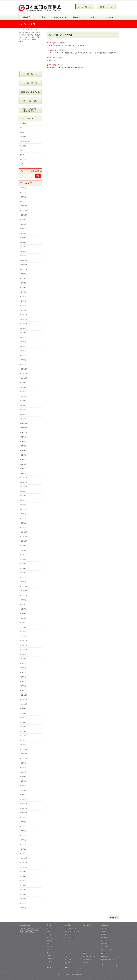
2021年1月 (23, 473)
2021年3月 (23, 464)
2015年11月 (24, 754)
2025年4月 (23, 242)
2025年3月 (23, 247)
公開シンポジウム (70, 928)
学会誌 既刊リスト (106, 931)
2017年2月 (23, 686)
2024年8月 (23, 278)
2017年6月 (23, 668)
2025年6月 (23, 233)
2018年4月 (23, 623)
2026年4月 (23, 188)
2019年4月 (23, 568)
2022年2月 (23, 414)
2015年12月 (24, 749)
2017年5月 (23, 672)
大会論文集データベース (72, 963)
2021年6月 (23, 450)
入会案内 (23, 146)
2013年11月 (24, 863)
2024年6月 (23, 288)
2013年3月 (23, 899)
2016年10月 (24, 704)
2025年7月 (23, 229)
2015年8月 (23, 768)
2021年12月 (24, 423)
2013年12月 (24, 858)
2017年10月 (24, 650)
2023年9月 (23, 328)
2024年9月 (23, 274)
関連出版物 (104, 956)
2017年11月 (24, 645)
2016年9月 (23, 709)
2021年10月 (24, 432)
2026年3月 (23, 192)
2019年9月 (23, 546)
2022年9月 (23, 383)
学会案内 (23, 123)
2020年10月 (24, 487)
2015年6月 (23, 777)
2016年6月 (23, 722)
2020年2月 (23, 523)
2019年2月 (23, 577)
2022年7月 (23, 392)
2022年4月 (23, 405)
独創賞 (50, 962)
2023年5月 (23, 346)
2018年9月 (23, 600)
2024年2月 (23, 306)
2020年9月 (23, 491)
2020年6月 (23, 505)
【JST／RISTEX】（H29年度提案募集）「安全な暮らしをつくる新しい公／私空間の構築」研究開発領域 (82, 53)
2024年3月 (23, 301)
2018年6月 (23, 614)
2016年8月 (23, 713)
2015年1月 (23, 799)
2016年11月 (24, 700)
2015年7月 (23, 772)
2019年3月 (23, 573)
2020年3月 (23, 518)
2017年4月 (23, 677)
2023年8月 (23, 333)
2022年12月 (24, 369)
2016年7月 (23, 718)
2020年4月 (23, 514)
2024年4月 (23, 297)
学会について (51, 928)
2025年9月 (23, 220)
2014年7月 (23, 826)
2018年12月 (24, 586)
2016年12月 (24, 695)
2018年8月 (23, 604)
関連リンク (24, 159)
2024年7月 (23, 283)
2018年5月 (23, 618)
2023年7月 (23, 337)
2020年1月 (23, 528)
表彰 (48, 953)
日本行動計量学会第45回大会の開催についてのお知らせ (65, 45)
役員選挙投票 (87, 959)
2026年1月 (23, 201)
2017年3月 (23, 682)
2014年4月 (23, 840)
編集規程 (103, 940)
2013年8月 (23, 876)
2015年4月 (23, 786)
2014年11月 (24, 808)
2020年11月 (24, 482)
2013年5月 (23, 890)
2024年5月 (23, 292)
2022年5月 (23, 401)
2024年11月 (24, 265)
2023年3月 (23, 355)
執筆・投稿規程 (105, 928)
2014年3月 (23, 844)
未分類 (60, 58)
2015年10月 (24, 758)
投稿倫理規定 (105, 937)
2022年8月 (23, 387)
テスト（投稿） (52, 60)
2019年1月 (23, 582)
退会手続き (86, 962)
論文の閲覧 (104, 934)
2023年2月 (23, 360)
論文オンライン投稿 (107, 949)
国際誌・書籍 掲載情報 (72, 931)
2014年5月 (23, 835)
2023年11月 (24, 319)
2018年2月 (23, 632)
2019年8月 (23, 550)
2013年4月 (23, 894)
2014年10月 (24, 813)
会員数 (49, 949)
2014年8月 (23, 822)
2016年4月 (23, 731)
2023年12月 (24, 315)
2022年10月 (24, 378)
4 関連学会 (61, 43)
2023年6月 (23, 342)
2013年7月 (23, 881)
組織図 (49, 943)
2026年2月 (23, 197)
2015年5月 (23, 781)
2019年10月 (24, 541)
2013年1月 (23, 908)
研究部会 (68, 934)
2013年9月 (23, 872)
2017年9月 (23, 654)
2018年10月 (24, 595)
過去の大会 (68, 959)
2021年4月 (23, 460)
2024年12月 (24, 260)
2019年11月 (24, 537)
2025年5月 (23, 238)
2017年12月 (24, 641)
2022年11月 (24, 374)
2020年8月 (23, 496)
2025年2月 (23, 251)
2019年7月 (23, 555)
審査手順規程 (105, 943)
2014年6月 (23, 831)
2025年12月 (24, 206)
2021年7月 (23, 446)
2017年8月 (23, 659)
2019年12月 (24, 532)
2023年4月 (23, 351)
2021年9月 (23, 437)
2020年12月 (24, 478)
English (22, 164)
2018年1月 (23, 636)
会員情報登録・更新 (89, 956)
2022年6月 (23, 396)
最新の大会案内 (70, 956)
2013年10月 (24, 867)
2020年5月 (23, 509)
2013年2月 (23, 903)
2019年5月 (23, 564)
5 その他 (60, 65)
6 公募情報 (61, 50)
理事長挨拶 (50, 931)
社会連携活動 (24, 141)
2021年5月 (23, 455)
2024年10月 (24, 269)
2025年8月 (23, 224)
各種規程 (50, 940)
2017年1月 (23, 690)
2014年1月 (23, 854)
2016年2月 (23, 740)
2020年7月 (23, 500)
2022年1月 (23, 419)
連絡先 (22, 155)
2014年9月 (23, 817)
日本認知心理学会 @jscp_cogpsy (29, 33)
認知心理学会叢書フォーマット (107, 960)
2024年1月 (23, 310)
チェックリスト (105, 946)
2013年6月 (23, 885)
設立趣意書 (50, 934)
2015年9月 (23, 763)
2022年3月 (23, 410)
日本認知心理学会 (66, 975)
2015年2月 (23, 795)
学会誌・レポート (26, 132)
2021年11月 (24, 428)
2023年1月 (23, 364)
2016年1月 (23, 745)
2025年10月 (24, 215)
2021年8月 (23, 442)
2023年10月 (24, 324)
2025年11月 (24, 210)
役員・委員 (50, 946)
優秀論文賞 (51, 959)
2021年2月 (23, 469)
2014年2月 (23, 849)
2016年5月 (23, 727)
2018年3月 (23, 627)
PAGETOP (114, 917)
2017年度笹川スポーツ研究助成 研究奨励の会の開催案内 (66, 68)
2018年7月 (23, 609)
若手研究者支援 (70, 937)
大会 (21, 128)
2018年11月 (24, 591)
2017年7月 (23, 663)
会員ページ (24, 150)
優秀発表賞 (51, 956)
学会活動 (23, 137)
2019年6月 (23, 559)
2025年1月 (23, 256)
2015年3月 (23, 790)
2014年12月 (24, 804)
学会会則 (50, 937)
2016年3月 (23, 736)
